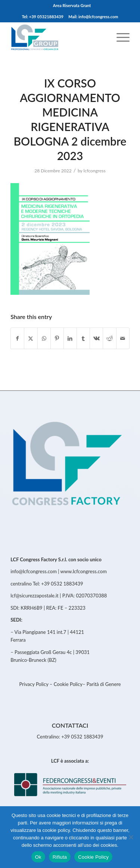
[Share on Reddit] (109, 338)
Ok (38, 857)
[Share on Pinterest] (57, 338)
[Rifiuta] (131, 837)
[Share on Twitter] (31, 338)
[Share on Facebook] (17, 338)
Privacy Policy (34, 684)
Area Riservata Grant (72, 5)
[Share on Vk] (96, 338)
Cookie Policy (68, 684)
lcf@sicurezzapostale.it (35, 596)
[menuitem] (72, 6)
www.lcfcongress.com (84, 571)
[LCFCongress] (58, 37)
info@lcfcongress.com (34, 571)
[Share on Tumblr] (83, 338)
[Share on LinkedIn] (70, 338)
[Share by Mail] (123, 338)
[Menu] (119, 37)
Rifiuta (60, 857)
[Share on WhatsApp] (44, 338)
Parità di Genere (104, 684)
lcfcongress (95, 171)
